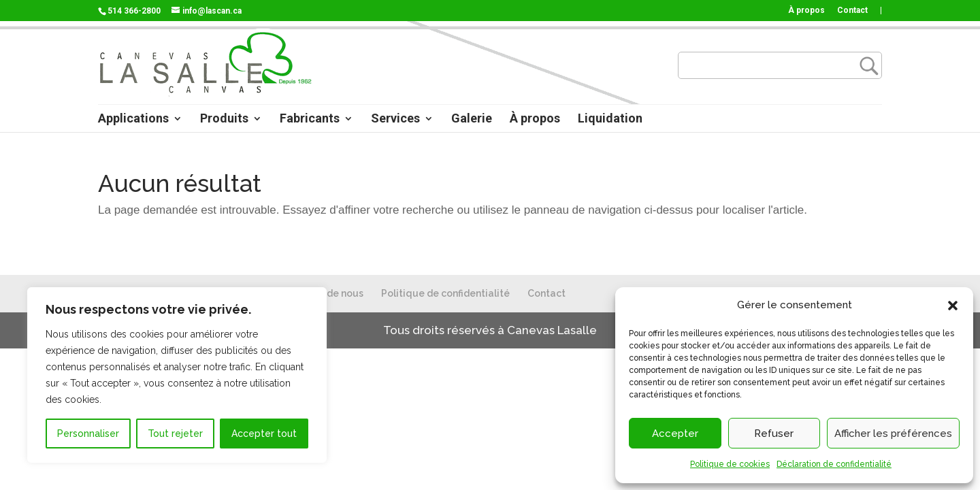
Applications (133, 119)
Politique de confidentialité (445, 293)
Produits (224, 119)
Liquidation (610, 119)
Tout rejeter (175, 434)
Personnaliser (88, 434)
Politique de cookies (730, 464)
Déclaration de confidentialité (834, 464)
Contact (852, 11)
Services (395, 119)
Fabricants (310, 119)
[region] (177, 375)
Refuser (774, 434)
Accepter (675, 434)
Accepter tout (264, 434)
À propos (806, 11)
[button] (953, 306)
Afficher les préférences (893, 434)
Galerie (472, 119)
